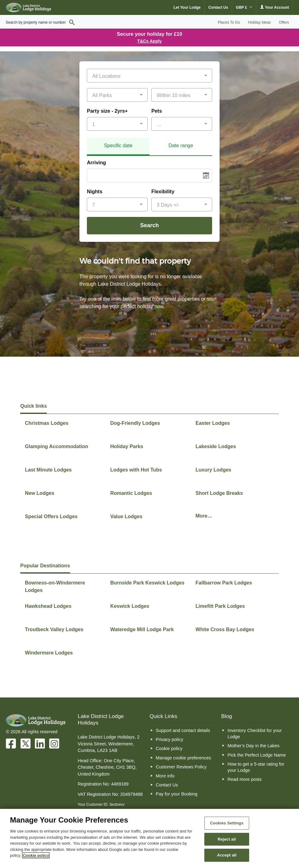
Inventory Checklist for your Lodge (254, 734)
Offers (284, 22)
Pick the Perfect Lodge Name (256, 755)
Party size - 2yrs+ (107, 111)
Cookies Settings (227, 823)
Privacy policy (169, 739)
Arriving (96, 163)
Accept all (227, 855)
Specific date (118, 145)
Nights (95, 192)
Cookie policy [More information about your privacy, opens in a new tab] (36, 855)
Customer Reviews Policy (181, 767)
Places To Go (229, 22)
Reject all (227, 839)
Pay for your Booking (177, 794)
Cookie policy (169, 748)
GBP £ (244, 7)
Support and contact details (183, 730)
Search (149, 225)
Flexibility (163, 192)
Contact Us (218, 7)
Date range (181, 145)
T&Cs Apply (150, 41)
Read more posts (244, 779)
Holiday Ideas (260, 22)
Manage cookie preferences (183, 758)
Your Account (274, 7)
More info (165, 776)
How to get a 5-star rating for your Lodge (256, 767)
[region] (149, 838)
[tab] (118, 147)
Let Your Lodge (187, 7)
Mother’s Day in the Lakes (253, 746)
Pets (157, 111)
